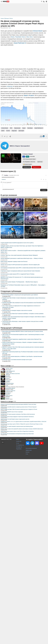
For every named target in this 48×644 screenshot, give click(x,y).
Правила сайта (29, 542)
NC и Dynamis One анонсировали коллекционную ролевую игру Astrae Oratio (17, 526)
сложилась (10, 86)
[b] (3, 189)
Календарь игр (19, 539)
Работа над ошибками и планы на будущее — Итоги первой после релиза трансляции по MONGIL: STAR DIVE (35, 222)
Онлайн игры (19, 534)
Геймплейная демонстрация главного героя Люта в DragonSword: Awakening (17, 524)
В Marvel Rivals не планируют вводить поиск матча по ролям (17, 403)
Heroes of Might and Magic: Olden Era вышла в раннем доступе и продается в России (19, 502)
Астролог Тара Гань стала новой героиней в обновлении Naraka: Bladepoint (19, 348)
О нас (27, 546)
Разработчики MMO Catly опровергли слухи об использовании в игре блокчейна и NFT (23, 395)
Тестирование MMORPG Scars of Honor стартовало (12, 504)
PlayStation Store (20, 37)
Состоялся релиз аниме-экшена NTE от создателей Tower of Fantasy (17, 366)
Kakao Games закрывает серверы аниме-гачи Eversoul (14, 354)
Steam (13, 37)
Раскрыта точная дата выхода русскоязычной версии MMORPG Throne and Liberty (18, 497)
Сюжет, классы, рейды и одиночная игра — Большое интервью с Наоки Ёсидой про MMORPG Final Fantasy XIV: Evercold (12, 222)
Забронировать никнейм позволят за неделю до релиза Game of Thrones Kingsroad (19, 499)
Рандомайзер (19, 541)
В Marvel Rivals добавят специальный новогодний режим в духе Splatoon (20, 387)
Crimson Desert (38, 31)
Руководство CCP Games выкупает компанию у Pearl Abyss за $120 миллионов (18, 506)
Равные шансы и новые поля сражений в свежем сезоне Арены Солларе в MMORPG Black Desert (22, 521)
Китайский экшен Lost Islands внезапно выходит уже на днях (17, 452)
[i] (4, 189)
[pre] (12, 189)
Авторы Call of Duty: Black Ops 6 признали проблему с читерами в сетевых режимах (23, 406)
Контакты (28, 544)
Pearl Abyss (30, 128)
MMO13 (18, 532)
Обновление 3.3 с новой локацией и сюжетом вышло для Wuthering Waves (17, 519)
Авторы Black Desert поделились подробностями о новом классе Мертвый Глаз (22, 431)
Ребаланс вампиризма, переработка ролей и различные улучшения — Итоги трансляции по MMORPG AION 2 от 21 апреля (35, 235)
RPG (11, 128)
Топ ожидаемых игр (20, 537)
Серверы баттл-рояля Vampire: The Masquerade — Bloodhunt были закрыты (19, 374)
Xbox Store (30, 37)
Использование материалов (31, 541)
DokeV (26, 96)
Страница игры (27, 167)
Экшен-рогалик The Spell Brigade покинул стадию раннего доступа (15, 511)
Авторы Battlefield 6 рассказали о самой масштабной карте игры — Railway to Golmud (22, 351)
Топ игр (18, 535)
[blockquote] (8, 189)
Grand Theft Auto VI (20, 43)
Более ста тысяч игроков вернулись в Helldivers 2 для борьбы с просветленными (22, 449)
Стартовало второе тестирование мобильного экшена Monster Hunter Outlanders (20, 363)
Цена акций (21, 131)
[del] (5, 189)
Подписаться (36, 167)
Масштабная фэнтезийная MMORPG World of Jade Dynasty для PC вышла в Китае (23, 424)
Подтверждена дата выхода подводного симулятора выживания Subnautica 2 (17, 509)
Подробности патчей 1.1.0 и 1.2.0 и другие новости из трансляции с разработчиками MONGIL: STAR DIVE (11, 209)
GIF (13, 189)
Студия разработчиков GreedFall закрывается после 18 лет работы (17, 335)
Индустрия (14, 131)
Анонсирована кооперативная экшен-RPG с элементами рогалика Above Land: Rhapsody (23, 360)
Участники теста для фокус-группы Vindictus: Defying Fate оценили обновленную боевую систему (22, 516)
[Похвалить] (2, 136)
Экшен (24, 128)
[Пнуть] (7, 136)
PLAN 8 (31, 96)
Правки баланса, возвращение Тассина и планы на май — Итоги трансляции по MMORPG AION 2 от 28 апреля (36, 209)
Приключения (17, 128)
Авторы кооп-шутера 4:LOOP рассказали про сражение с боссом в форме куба (20, 357)
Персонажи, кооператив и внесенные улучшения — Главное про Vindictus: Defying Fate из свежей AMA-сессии (11, 236)
